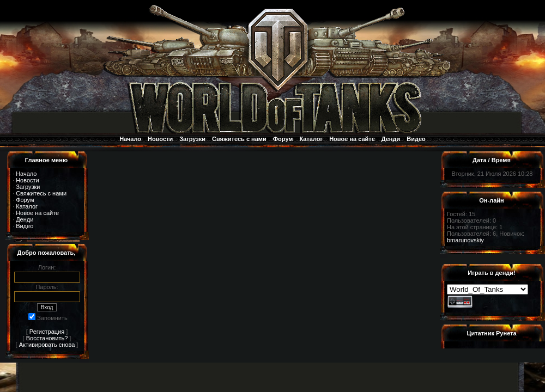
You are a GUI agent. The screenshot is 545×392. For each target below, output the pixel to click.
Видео (416, 139)
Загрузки (192, 139)
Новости (160, 139)
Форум (283, 139)
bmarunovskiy (465, 240)
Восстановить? (47, 338)
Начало (130, 139)
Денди (391, 139)
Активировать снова (47, 345)
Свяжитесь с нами (239, 139)
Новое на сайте (352, 139)
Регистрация (47, 332)
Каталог (311, 139)
